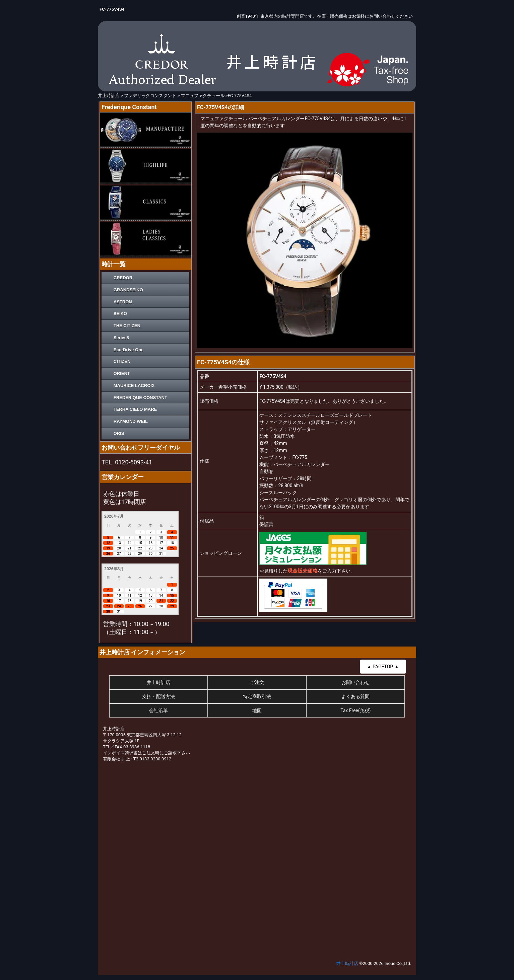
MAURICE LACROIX (134, 386)
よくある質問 (356, 696)
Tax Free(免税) (356, 710)
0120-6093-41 (134, 462)
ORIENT (122, 373)
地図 (257, 710)
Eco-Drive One (129, 350)
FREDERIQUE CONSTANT (140, 398)
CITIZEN (122, 361)
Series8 (121, 338)
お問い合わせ (356, 682)
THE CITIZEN (127, 326)
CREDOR (123, 278)
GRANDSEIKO (128, 290)
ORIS (119, 433)
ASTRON (123, 302)
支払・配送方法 (158, 696)
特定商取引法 (257, 696)
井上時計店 (158, 682)
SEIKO (120, 314)
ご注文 (257, 682)
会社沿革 (158, 710)
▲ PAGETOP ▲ (383, 667)
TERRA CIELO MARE (135, 409)
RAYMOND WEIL (131, 421)
